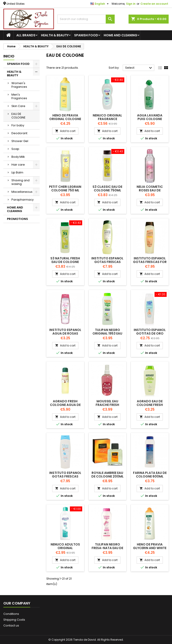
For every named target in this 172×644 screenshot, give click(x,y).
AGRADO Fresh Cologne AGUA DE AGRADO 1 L (65, 405)
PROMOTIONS (17, 219)
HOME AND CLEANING (120, 35)
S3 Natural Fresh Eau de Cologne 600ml (65, 262)
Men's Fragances (19, 96)
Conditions (11, 614)
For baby (18, 125)
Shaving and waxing (20, 182)
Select (139, 68)
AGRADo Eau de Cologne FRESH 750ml (150, 405)
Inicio (9, 56)
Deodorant (19, 133)
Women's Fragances (19, 85)
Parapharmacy (23, 200)
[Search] (86, 19)
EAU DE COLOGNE (18, 116)
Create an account (154, 4)
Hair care (18, 165)
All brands (26, 35)
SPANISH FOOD (86, 35)
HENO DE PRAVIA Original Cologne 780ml (65, 119)
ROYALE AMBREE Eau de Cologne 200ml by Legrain (107, 476)
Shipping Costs (14, 620)
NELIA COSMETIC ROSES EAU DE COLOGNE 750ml (150, 190)
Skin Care (18, 106)
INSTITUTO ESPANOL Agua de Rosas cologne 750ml (65, 333)
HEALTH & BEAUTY (55, 35)
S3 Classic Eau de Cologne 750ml (107, 188)
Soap (15, 149)
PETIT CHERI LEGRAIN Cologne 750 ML (65, 188)
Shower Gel (20, 141)
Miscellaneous (22, 192)
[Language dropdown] (100, 4)
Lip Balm (17, 172)
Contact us (11, 625)
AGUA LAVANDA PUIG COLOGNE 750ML (150, 119)
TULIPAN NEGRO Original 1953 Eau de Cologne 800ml (107, 333)
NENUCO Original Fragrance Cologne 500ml (107, 119)
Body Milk (18, 157)
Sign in (131, 4)
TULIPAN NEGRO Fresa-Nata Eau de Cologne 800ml (107, 548)
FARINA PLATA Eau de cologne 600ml (150, 475)
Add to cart (65, 131)
